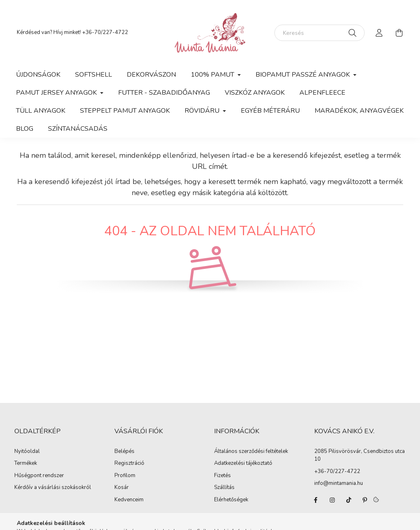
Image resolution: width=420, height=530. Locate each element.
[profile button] (379, 33)
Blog (25, 129)
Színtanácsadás (78, 129)
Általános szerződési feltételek (251, 452)
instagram (332, 500)
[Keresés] (320, 33)
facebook (316, 500)
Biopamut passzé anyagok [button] (304, 75)
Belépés (124, 452)
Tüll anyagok (41, 111)
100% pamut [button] (213, 75)
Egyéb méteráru (270, 111)
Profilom (125, 476)
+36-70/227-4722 (105, 32)
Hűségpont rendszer (39, 476)
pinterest (365, 500)
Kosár (122, 488)
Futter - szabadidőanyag (164, 93)
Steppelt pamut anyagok (125, 111)
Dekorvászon (151, 75)
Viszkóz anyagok (255, 93)
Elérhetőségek (231, 500)
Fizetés (223, 476)
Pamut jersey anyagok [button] (57, 93)
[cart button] (399, 33)
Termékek (26, 464)
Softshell (94, 75)
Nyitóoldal (27, 452)
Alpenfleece (322, 93)
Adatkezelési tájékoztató (243, 464)
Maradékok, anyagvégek (359, 111)
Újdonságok (38, 75)
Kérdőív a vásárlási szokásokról (53, 488)
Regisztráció (129, 464)
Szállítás (224, 488)
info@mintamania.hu (339, 483)
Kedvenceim (129, 500)
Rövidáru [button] (203, 111)
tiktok (349, 500)
